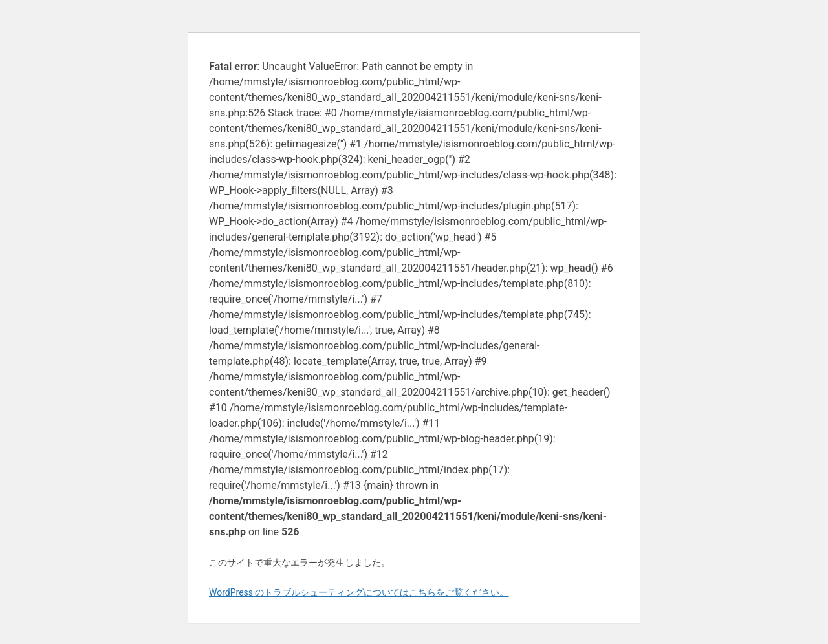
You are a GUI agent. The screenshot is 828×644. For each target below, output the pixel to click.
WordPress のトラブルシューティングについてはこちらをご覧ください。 (359, 592)
